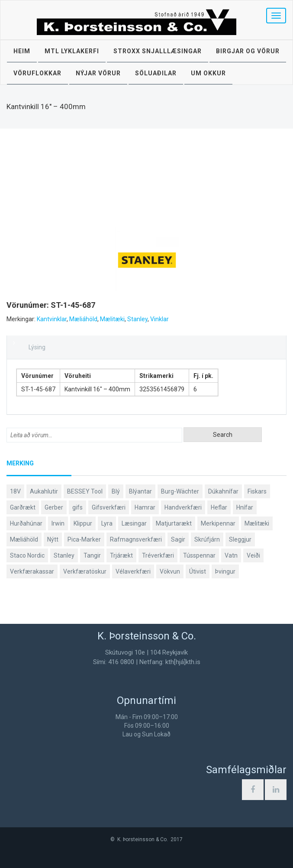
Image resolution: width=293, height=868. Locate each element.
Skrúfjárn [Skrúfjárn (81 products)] (207, 539)
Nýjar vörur (98, 73)
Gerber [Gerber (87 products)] (54, 507)
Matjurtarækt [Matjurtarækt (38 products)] (174, 523)
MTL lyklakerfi (72, 51)
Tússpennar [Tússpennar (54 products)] (199, 555)
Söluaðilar (156, 73)
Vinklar (159, 319)
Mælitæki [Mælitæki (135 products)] (257, 523)
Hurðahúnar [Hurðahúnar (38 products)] (26, 523)
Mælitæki (112, 319)
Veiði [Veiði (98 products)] (253, 555)
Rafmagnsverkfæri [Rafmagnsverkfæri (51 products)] (136, 539)
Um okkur (208, 73)
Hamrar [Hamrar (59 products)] (145, 507)
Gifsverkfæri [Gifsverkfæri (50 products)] (109, 507)
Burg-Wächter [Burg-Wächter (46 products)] (180, 491)
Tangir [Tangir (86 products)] (92, 555)
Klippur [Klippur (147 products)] (83, 523)
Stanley (137, 319)
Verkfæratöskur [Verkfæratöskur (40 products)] (85, 571)
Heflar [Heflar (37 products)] (219, 507)
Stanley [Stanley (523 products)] (64, 555)
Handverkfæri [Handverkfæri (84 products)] (183, 507)
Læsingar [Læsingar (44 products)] (134, 523)
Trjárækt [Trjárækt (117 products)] (121, 555)
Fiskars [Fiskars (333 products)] (257, 491)
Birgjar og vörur (248, 51)
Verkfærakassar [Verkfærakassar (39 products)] (32, 571)
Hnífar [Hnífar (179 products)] (245, 507)
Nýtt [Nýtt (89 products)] (53, 539)
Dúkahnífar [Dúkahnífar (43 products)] (223, 491)
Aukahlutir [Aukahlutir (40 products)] (44, 491)
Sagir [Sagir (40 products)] (178, 539)
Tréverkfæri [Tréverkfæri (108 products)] (158, 555)
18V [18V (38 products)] (15, 491)
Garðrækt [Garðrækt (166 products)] (23, 507)
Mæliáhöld (83, 319)
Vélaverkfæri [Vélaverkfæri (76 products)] (133, 571)
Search (223, 435)
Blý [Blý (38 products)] (116, 491)
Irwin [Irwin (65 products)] (58, 523)
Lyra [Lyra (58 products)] (107, 523)
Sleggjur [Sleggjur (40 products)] (240, 539)
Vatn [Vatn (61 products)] (231, 555)
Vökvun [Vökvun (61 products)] (170, 571)
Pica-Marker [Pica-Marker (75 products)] (84, 539)
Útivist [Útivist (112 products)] (198, 571)
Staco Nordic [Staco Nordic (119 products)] (27, 555)
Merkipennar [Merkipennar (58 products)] (218, 523)
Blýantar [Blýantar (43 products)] (140, 491)
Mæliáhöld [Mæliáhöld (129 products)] (24, 539)
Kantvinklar (52, 319)
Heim (22, 51)
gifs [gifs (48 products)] (77, 507)
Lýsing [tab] (37, 347)
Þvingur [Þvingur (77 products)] (225, 571)
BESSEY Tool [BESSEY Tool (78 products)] (85, 491)
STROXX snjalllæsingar (158, 51)
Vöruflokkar (37, 73)
